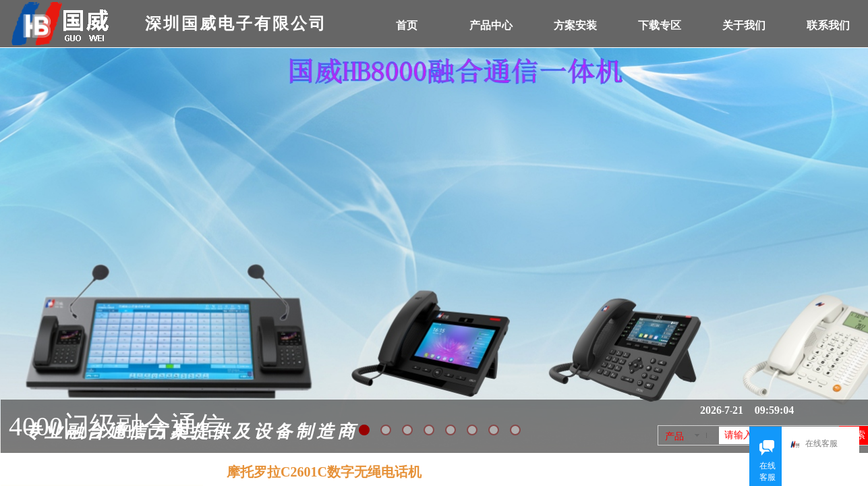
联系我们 (828, 25)
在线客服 (817, 444)
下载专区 (660, 25)
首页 (407, 25)
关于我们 (744, 25)
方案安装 (575, 25)
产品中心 (491, 25)
